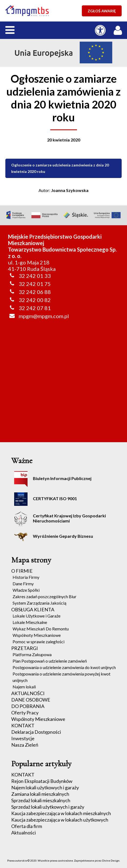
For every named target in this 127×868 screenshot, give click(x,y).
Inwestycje (23, 738)
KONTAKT (23, 725)
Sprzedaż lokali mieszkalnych (41, 800)
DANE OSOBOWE (31, 700)
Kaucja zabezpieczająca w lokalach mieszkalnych (61, 813)
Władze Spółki (26, 590)
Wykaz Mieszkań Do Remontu (41, 629)
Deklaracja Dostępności (36, 732)
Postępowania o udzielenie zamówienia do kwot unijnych (64, 667)
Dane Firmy (23, 584)
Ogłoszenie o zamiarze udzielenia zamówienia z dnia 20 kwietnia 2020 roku (60, 168)
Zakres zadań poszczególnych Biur (45, 596)
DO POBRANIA (28, 706)
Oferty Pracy (25, 713)
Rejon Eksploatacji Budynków (42, 781)
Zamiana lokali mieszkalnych (40, 794)
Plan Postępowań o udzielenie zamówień (50, 661)
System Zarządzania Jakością (39, 603)
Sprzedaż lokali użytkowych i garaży (48, 807)
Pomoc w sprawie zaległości (39, 642)
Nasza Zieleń (25, 745)
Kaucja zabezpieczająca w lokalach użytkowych (60, 820)
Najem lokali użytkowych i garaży (45, 787)
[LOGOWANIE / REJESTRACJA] (119, 29)
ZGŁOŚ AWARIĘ (102, 11)
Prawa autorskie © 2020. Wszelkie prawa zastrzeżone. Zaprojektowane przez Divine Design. (64, 860)
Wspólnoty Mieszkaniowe (37, 635)
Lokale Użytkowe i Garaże (36, 616)
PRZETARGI (25, 648)
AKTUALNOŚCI (28, 693)
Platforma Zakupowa (32, 654)
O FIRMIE (22, 571)
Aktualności (24, 833)
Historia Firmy (26, 577)
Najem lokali (24, 687)
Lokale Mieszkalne (30, 622)
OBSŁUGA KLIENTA (33, 609)
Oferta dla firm (27, 826)
